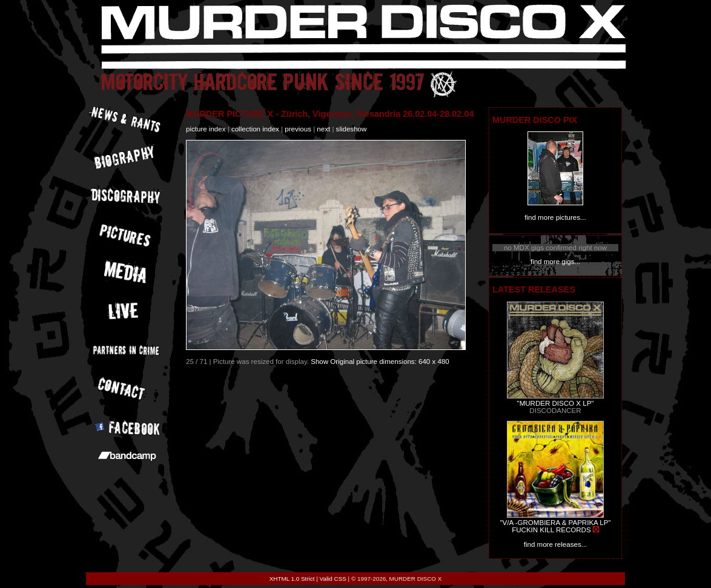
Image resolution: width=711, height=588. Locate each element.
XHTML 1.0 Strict (292, 579)
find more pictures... (555, 217)
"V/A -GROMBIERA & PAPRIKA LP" (555, 523)
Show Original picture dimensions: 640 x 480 (380, 362)
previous (298, 129)
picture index (206, 129)
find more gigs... (555, 262)
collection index (255, 129)
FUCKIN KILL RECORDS (551, 530)
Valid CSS (333, 579)
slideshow (352, 129)
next (323, 129)
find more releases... (556, 544)
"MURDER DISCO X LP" (556, 403)
